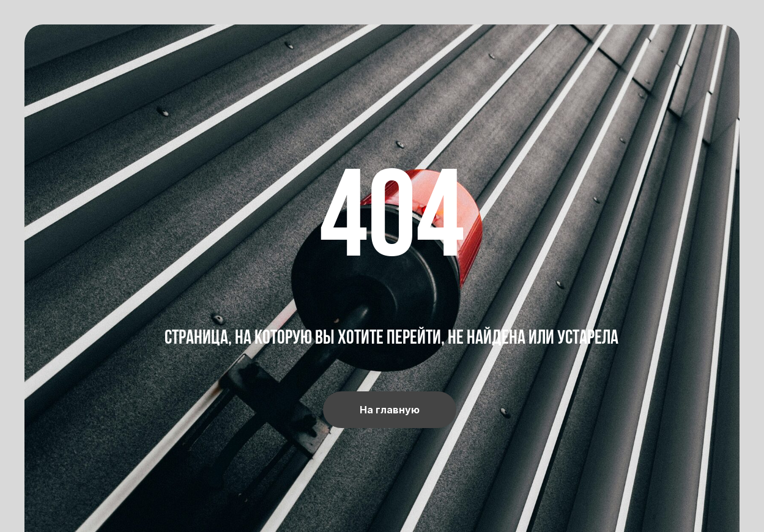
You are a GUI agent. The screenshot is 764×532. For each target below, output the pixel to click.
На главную (390, 410)
